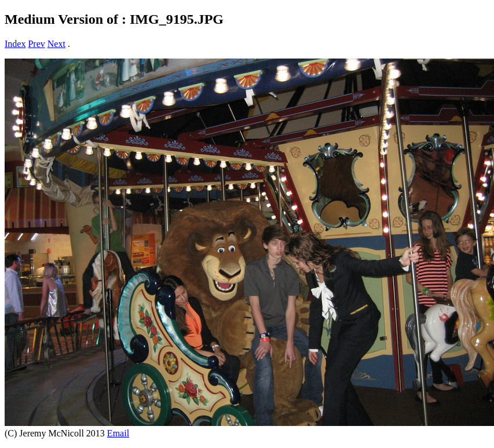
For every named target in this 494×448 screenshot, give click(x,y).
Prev (36, 44)
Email (118, 433)
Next (56, 44)
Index (15, 44)
